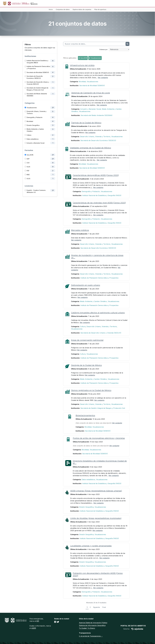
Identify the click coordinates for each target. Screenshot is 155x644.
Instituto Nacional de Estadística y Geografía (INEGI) (37, 62)
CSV (28, 163)
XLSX (28, 167)
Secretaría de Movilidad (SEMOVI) (38, 72)
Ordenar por (103, 49)
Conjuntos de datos (63, 9)
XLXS (28, 179)
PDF (28, 171)
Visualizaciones (32, 108)
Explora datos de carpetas (82, 9)
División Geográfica (33, 125)
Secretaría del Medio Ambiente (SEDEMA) (37, 95)
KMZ (28, 175)
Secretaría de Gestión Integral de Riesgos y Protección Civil (38, 89)
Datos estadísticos (33, 139)
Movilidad (30, 121)
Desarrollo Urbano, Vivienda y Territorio (37, 112)
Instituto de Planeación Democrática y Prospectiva (38, 67)
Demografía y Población (35, 117)
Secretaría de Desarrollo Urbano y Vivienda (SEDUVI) (38, 83)
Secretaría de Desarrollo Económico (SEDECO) (35, 77)
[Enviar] (127, 44)
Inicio (51, 9)
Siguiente (96, 607)
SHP (28, 159)
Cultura (29, 135)
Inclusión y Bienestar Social (36, 143)
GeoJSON (30, 155)
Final (104, 607)
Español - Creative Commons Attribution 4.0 (36, 191)
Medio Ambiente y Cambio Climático (35, 130)
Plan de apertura (100, 9)
